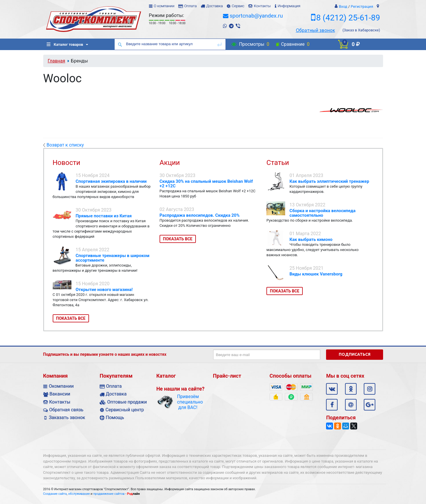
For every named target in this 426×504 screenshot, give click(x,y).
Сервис (238, 6)
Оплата (190, 6)
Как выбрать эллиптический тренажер (329, 181)
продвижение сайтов (109, 494)
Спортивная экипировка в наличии (111, 181)
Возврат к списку (64, 145)
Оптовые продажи (127, 402)
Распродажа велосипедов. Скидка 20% (200, 215)
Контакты (262, 6)
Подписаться (355, 354)
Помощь (115, 418)
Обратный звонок (315, 30)
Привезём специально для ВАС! (188, 402)
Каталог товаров (65, 44)
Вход (343, 6)
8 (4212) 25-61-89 (348, 18)
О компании (164, 6)
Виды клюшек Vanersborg (316, 274)
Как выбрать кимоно (311, 239)
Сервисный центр (125, 410)
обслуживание (79, 494)
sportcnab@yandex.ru (256, 16)
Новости (67, 163)
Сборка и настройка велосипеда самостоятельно (322, 213)
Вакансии (60, 394)
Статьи (278, 163)
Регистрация (362, 6)
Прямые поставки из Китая (104, 216)
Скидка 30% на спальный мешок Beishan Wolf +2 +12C (206, 184)
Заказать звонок (67, 418)
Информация (289, 6)
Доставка (214, 6)
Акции (170, 163)
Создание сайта (55, 494)
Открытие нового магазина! (104, 290)
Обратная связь (66, 410)
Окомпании (61, 386)
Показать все (71, 318)
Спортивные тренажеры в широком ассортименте (113, 258)
